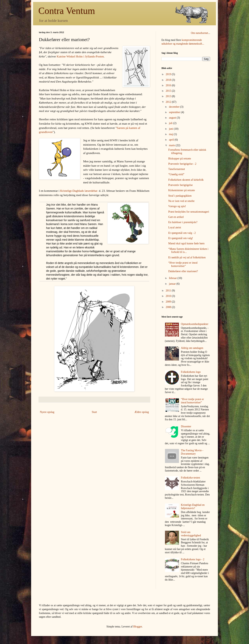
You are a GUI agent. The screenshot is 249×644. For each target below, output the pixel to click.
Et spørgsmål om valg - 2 (182, 233)
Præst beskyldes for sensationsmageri (189, 212)
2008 (169, 307)
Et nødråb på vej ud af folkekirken (187, 257)
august (173, 118)
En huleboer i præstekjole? (183, 222)
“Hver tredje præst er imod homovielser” (183, 264)
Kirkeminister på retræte (182, 190)
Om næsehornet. (200, 33)
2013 (169, 96)
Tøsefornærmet (177, 169)
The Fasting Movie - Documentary (192, 452)
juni (171, 129)
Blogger (138, 627)
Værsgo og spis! (177, 206)
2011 (169, 291)
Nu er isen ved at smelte (181, 201)
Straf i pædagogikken (180, 196)
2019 (169, 74)
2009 (169, 302)
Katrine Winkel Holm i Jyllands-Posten (80, 56)
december (174, 107)
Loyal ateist (175, 227)
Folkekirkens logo (191, 372)
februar (173, 278)
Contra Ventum (67, 11)
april (172, 140)
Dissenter (186, 426)
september (175, 112)
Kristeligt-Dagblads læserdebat (79, 191)
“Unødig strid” (176, 174)
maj (171, 134)
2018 (169, 80)
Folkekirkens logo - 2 (193, 559)
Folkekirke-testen (190, 478)
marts (172, 145)
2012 (169, 102)
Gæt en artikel (176, 217)
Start (94, 412)
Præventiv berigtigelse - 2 (182, 164)
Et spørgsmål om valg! (181, 238)
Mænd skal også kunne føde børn (186, 243)
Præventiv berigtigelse (181, 185)
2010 (169, 296)
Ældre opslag (142, 412)
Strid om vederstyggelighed (191, 534)
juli (171, 123)
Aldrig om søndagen (192, 348)
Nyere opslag (47, 412)
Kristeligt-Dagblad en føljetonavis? (193, 507)
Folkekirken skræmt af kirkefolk (186, 180)
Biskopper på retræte (180, 159)
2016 (169, 85)
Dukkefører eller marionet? (183, 271)
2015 (169, 91)
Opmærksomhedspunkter (195, 324)
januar (173, 284)
